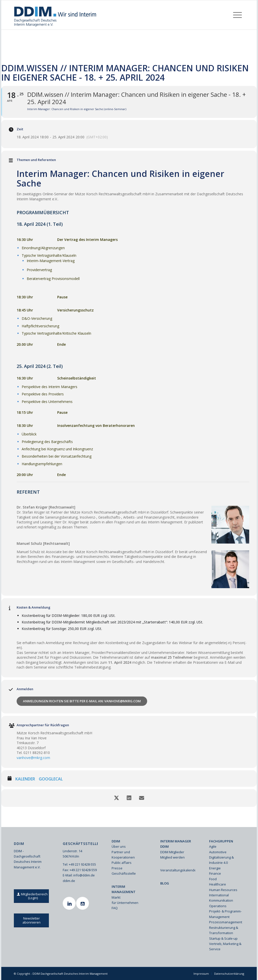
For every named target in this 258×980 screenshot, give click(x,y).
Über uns (119, 846)
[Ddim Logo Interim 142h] (56, 15)
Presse (117, 868)
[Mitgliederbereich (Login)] (33, 896)
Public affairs (122, 863)
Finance (215, 873)
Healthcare (218, 884)
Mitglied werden (172, 857)
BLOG (165, 883)
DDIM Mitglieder (172, 852)
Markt (116, 897)
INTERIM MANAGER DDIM (176, 844)
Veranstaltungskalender (178, 870)
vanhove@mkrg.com (33, 758)
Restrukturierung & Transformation (224, 930)
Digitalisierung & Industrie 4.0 (221, 860)
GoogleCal (51, 779)
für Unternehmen (125, 903)
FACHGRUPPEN (221, 841)
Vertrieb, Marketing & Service (225, 946)
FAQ (115, 908)
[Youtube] (83, 903)
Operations (218, 906)
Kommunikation (221, 900)
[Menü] (237, 15)
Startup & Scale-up (223, 938)
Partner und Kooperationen (123, 855)
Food (213, 879)
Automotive (218, 852)
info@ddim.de (84, 875)
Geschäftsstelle (124, 873)
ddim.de (69, 881)
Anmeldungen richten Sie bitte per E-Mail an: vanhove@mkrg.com (82, 701)
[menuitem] (237, 15)
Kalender (25, 779)
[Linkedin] (70, 903)
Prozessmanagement (226, 922)
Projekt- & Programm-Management (225, 914)
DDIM (116, 841)
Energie (215, 868)
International (219, 895)
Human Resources (223, 890)
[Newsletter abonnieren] (31, 920)
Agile (213, 846)
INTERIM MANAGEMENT (124, 889)
